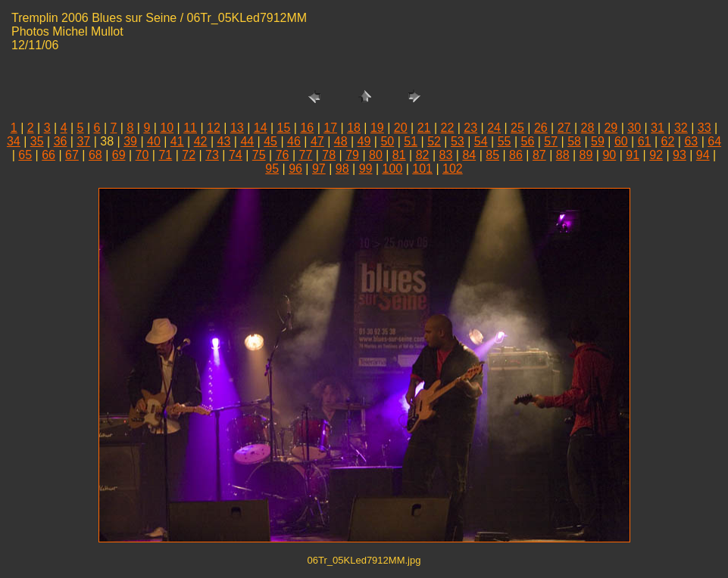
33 (705, 128)
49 (364, 141)
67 (72, 155)
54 (481, 141)
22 (448, 128)
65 (25, 155)
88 (563, 155)
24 (494, 128)
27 (564, 128)
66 (48, 155)
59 (598, 141)
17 (330, 128)
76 (283, 155)
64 (714, 141)
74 (236, 155)
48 (341, 141)
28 (588, 128)
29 (611, 128)
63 (691, 141)
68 (95, 155)
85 (492, 155)
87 (539, 155)
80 (376, 155)
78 (329, 155)
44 (247, 141)
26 (541, 128)
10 (167, 128)
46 (294, 141)
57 (551, 141)
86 (516, 155)
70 (142, 155)
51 (411, 141)
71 (165, 155)
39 (130, 141)
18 (354, 128)
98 (342, 169)
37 (83, 141)
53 (458, 141)
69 (119, 155)
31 (658, 128)
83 (446, 155)
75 (259, 155)
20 (401, 128)
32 (681, 128)
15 (284, 128)
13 (237, 128)
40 (154, 141)
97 (319, 169)
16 (307, 128)
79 (352, 155)
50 (387, 141)
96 (295, 169)
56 (528, 141)
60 (621, 141)
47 (317, 141)
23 (470, 128)
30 (634, 128)
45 (270, 141)
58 (574, 141)
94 (703, 155)
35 (37, 141)
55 (505, 141)
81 (399, 155)
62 (668, 141)
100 (393, 169)
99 (366, 169)
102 (453, 169)
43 (224, 141)
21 (424, 128)
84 (469, 155)
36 (61, 141)
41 (177, 141)
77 (305, 155)
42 (201, 141)
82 (423, 155)
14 (261, 128)
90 (609, 155)
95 (272, 169)
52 (434, 141)
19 (377, 128)
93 (680, 155)
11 (190, 128)
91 (633, 155)
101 (422, 169)
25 (517, 128)
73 (212, 155)
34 (14, 141)
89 (586, 155)
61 (645, 141)
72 (189, 155)
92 (656, 155)
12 (214, 128)
